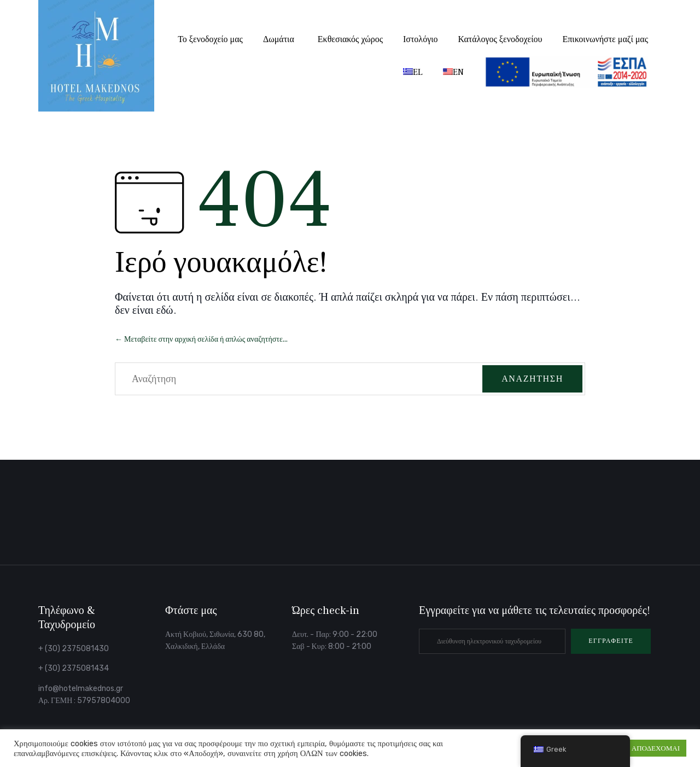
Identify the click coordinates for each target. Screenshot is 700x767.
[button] (611, 641)
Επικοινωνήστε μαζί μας (606, 39)
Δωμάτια (279, 39)
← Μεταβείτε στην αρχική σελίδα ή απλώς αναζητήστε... (201, 339)
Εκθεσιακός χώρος (350, 39)
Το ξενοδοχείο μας (210, 39)
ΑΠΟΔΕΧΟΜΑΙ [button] (656, 748)
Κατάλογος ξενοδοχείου (500, 39)
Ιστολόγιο (421, 39)
